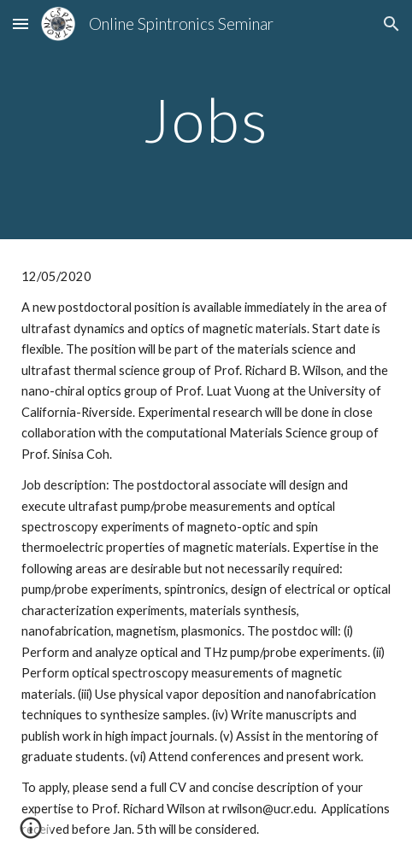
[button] (21, 23)
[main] (206, 120)
